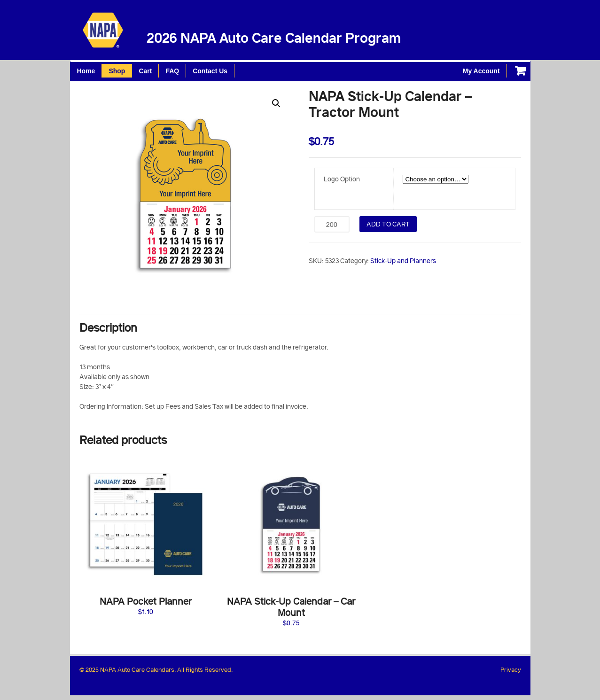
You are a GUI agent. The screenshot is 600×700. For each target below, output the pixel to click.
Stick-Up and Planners (403, 261)
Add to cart (388, 224)
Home (86, 71)
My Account (481, 71)
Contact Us (210, 71)
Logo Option (342, 179)
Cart (145, 71)
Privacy (511, 669)
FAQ (172, 71)
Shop (117, 71)
